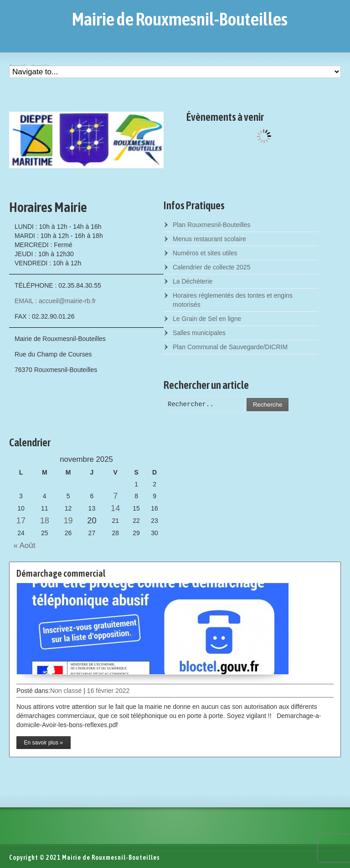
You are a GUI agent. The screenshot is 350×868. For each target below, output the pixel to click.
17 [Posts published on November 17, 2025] (21, 521)
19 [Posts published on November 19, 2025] (68, 521)
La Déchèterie (193, 281)
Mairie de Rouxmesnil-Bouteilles (180, 19)
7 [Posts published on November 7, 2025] (115, 496)
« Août (22, 545)
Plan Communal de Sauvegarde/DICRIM (230, 347)
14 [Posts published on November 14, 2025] (115, 508)
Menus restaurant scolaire (209, 239)
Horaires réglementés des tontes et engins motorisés (233, 300)
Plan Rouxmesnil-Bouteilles (211, 225)
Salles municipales (199, 333)
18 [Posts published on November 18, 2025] (45, 521)
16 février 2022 (108, 691)
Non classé (66, 691)
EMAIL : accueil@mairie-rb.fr (55, 301)
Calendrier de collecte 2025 (211, 267)
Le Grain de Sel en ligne (207, 319)
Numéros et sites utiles (205, 253)
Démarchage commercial (61, 573)
